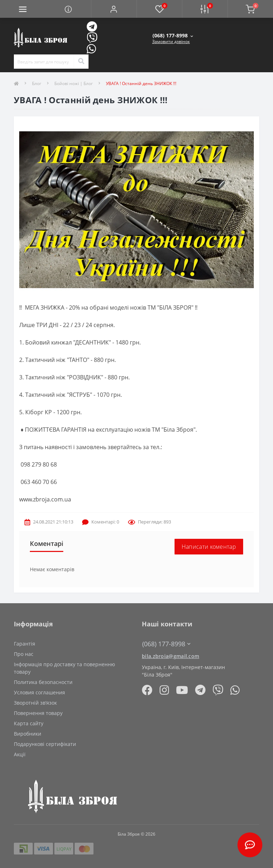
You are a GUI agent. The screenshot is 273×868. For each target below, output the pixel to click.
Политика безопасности (43, 682)
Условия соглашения (39, 692)
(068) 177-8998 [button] (166, 644)
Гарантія (25, 644)
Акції (20, 754)
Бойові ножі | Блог (74, 83)
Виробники (28, 734)
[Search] (81, 62)
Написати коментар (209, 547)
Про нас (24, 654)
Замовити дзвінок (171, 41)
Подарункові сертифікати (45, 744)
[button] (114, 9)
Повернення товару (38, 713)
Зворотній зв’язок (35, 703)
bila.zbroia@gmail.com (170, 656)
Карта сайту (29, 723)
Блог (37, 83)
